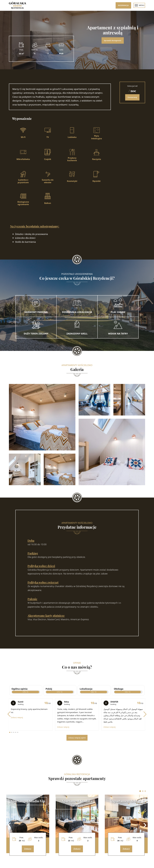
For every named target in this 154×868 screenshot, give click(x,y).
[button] (9, 714)
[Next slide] (145, 825)
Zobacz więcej (17, 717)
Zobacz (28, 849)
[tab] (140, 791)
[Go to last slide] (9, 825)
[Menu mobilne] (136, 5)
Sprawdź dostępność (113, 40)
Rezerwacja (123, 5)
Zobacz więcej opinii (77, 738)
